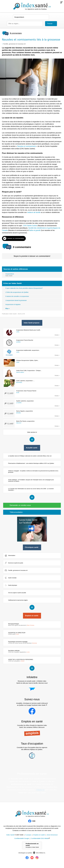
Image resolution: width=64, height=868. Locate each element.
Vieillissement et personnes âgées (18, 600)
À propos (28, 835)
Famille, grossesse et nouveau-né (14, 44)
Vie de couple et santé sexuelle (17, 593)
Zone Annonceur (52, 835)
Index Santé (10, 835)
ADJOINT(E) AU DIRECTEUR (17, 633)
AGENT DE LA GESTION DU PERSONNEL (21, 660)
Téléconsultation (16, 512)
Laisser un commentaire (16, 238)
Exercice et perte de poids (16, 563)
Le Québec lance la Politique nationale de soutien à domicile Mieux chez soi (30, 456)
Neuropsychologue (21, 624)
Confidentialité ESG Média (40, 838)
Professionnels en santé (33, 846)
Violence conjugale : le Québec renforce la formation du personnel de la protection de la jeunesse (33, 472)
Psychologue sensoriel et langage (22, 642)
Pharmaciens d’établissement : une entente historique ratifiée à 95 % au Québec (31, 463)
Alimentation (12, 555)
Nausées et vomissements (27, 146)
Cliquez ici (40, 790)
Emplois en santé (39, 835)
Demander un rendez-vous (20, 505)
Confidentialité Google (22, 838)
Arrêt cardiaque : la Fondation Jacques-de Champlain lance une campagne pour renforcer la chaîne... (31, 480)
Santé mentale (12, 578)
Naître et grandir (35, 230)
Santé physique (13, 585)
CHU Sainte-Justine (30, 226)
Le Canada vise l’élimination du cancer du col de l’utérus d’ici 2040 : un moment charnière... (31, 489)
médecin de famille (34, 212)
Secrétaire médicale (19, 651)
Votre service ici (32, 432)
